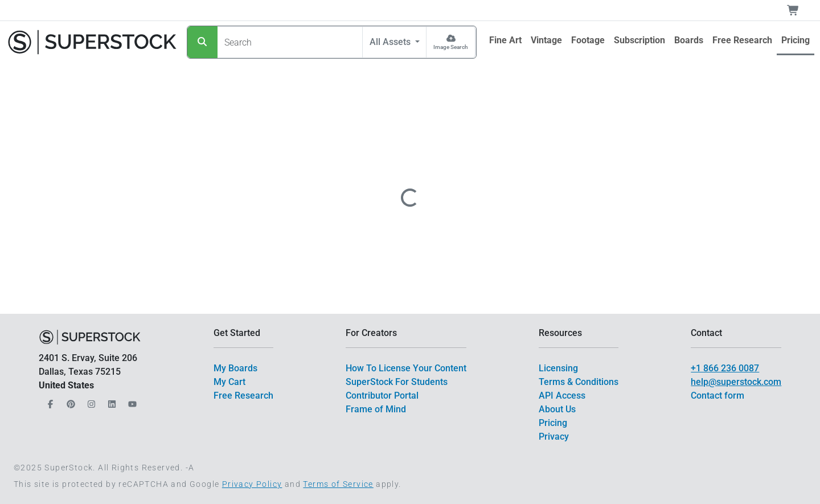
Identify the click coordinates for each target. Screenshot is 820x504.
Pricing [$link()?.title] (553, 423)
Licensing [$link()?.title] (558, 368)
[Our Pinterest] (69, 401)
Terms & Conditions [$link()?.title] (579, 382)
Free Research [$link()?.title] (243, 396)
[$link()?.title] (505, 40)
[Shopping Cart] (800, 10)
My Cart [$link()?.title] (229, 382)
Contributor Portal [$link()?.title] (382, 396)
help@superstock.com (736, 382)
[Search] (202, 42)
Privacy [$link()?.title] (554, 437)
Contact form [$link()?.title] (717, 396)
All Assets (391, 42)
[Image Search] (451, 42)
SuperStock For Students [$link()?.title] (397, 382)
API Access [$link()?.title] (562, 396)
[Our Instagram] (90, 401)
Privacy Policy (252, 484)
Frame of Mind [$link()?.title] (376, 409)
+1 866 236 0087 (725, 368)
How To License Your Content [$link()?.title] (406, 368)
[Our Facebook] (49, 401)
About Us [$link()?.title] (557, 409)
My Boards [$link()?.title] (235, 368)
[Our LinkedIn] (110, 401)
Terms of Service (338, 484)
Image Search (451, 47)
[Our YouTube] (131, 401)
